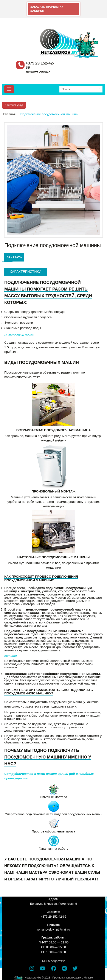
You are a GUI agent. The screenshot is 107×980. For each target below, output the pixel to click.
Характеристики (26, 272)
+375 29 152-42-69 (40, 65)
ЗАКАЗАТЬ (14, 257)
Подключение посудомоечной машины (49, 114)
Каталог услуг (14, 105)
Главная (9, 114)
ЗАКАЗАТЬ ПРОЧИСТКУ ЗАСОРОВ (47, 9)
